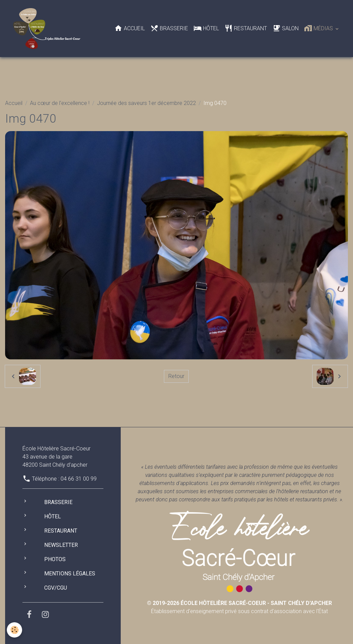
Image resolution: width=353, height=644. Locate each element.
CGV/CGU (56, 588)
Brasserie (169, 28)
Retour (176, 376)
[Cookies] (14, 630)
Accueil (130, 28)
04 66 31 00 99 (79, 479)
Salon (285, 28)
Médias (319, 28)
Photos (55, 559)
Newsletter (61, 545)
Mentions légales (70, 574)
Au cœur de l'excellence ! (60, 103)
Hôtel (206, 28)
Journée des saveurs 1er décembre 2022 (146, 103)
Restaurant (246, 28)
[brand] (48, 29)
